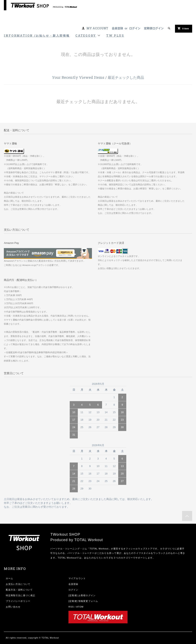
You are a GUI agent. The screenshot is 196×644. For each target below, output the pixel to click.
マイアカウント (77, 578)
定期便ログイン (154, 28)
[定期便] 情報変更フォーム (83, 601)
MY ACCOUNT (97, 28)
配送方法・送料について (19, 590)
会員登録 (117, 28)
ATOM (80, 607)
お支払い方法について (18, 584)
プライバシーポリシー (18, 601)
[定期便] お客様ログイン (82, 595)
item (183, 28)
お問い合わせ (13, 607)
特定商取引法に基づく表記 (21, 595)
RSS (71, 607)
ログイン (135, 28)
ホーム (9, 578)
